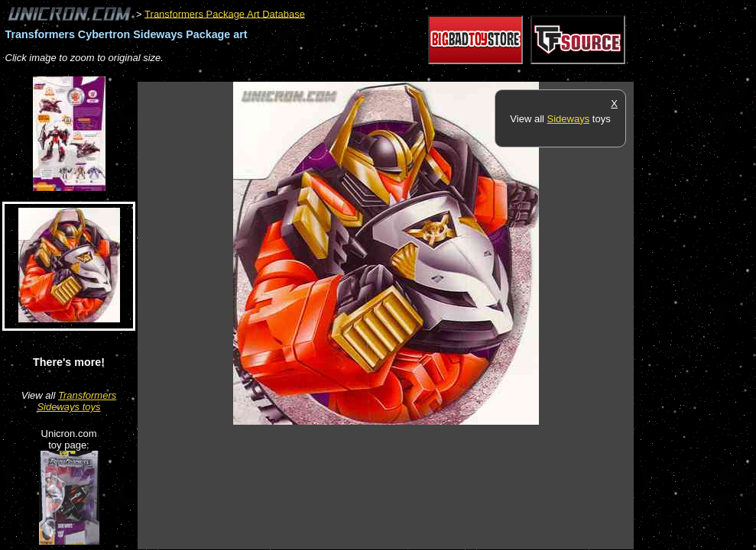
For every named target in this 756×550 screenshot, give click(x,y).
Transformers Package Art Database (225, 13)
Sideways (569, 119)
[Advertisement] (416, 74)
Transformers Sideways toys (76, 401)
